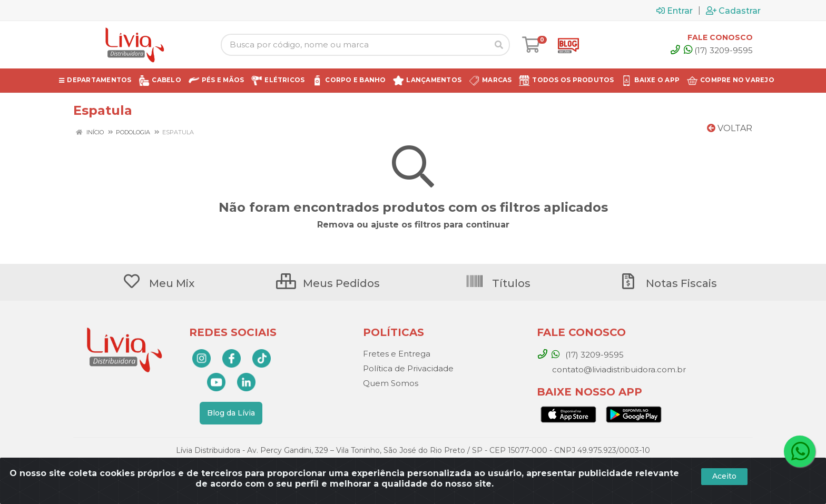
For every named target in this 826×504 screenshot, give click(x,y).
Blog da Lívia (231, 413)
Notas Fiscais (668, 283)
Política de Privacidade (408, 368)
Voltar (730, 128)
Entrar (675, 11)
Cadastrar (733, 11)
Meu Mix (158, 283)
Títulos (498, 283)
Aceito (724, 476)
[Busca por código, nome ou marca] (355, 45)
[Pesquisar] (499, 45)
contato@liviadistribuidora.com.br (618, 369)
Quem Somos (391, 383)
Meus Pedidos (328, 283)
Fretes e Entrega (397, 354)
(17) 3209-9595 (718, 50)
